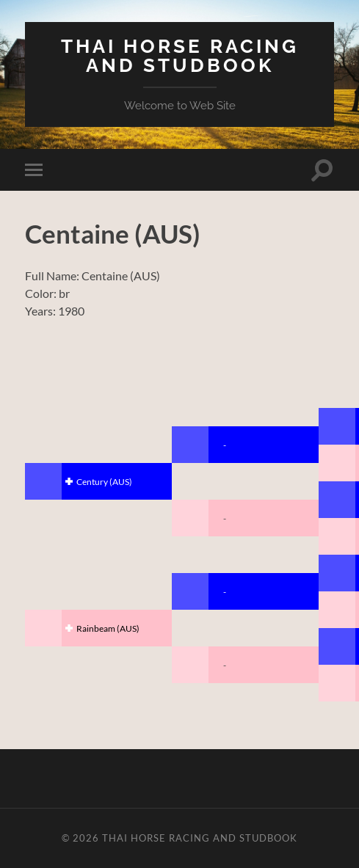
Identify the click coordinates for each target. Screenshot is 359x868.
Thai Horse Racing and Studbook (180, 55)
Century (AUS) (104, 482)
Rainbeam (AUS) (108, 628)
